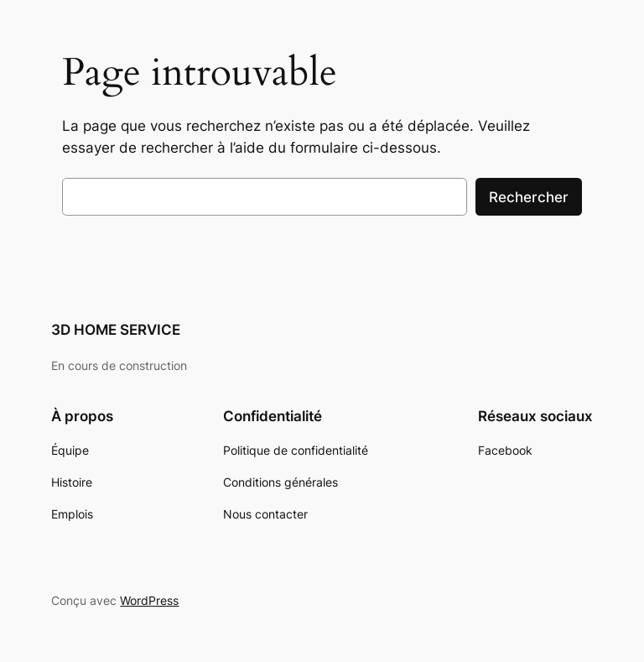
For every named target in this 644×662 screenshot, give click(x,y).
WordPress (149, 600)
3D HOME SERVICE (116, 330)
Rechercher (529, 197)
